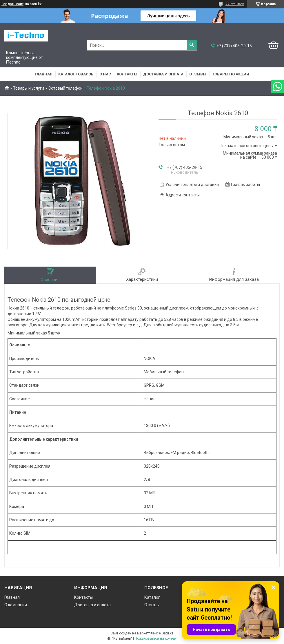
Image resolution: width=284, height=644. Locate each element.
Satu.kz (168, 633)
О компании (16, 605)
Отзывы (198, 74)
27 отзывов (235, 4)
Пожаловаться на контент (156, 638)
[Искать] (192, 45)
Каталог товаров (76, 74)
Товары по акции (231, 74)
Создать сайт (12, 4)
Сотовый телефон (65, 88)
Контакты (127, 74)
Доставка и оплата (163, 74)
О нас (105, 74)
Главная (44, 74)
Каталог (152, 597)
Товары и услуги (29, 88)
